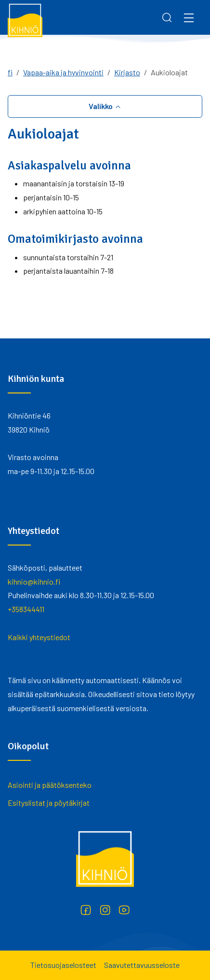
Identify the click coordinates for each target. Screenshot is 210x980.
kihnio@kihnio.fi (34, 581)
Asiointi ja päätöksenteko (50, 785)
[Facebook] (86, 910)
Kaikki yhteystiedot (39, 637)
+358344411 (26, 609)
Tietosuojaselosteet (63, 965)
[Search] (167, 17)
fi (10, 72)
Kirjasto (127, 72)
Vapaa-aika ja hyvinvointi (63, 72)
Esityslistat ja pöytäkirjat (49, 803)
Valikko (101, 106)
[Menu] (189, 17)
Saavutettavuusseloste (142, 965)
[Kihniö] (25, 20)
